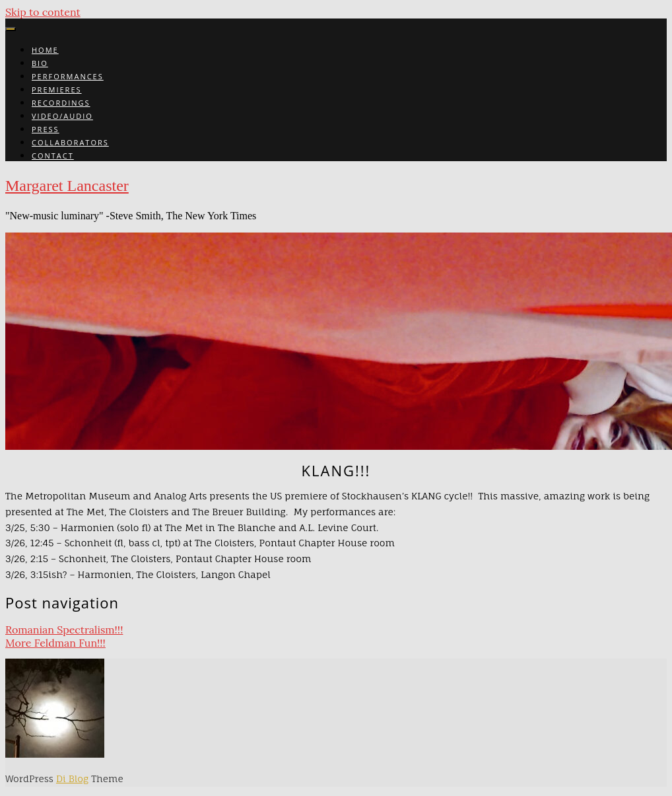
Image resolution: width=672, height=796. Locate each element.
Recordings (61, 103)
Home (45, 50)
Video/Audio (62, 116)
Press (46, 129)
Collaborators (70, 142)
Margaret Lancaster (67, 186)
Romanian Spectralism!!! (64, 630)
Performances (68, 76)
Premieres (57, 90)
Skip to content (43, 12)
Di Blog (72, 778)
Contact (53, 156)
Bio (40, 63)
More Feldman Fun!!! (55, 643)
